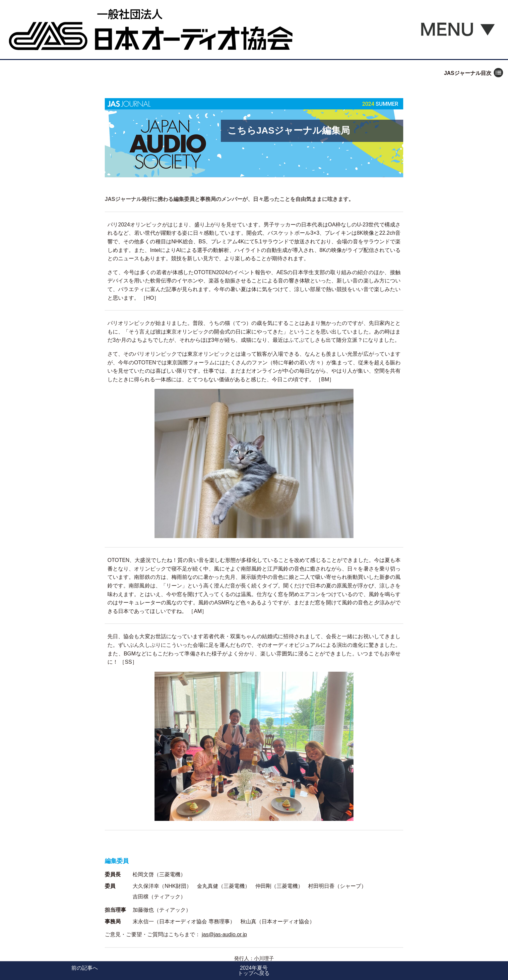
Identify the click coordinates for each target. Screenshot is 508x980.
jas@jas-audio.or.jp (224, 934)
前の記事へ (85, 968)
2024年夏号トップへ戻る (254, 971)
